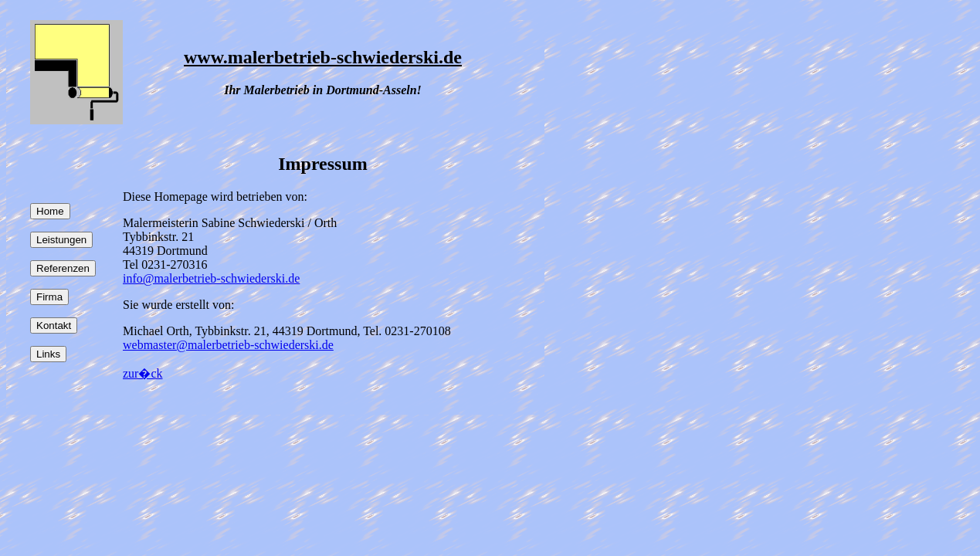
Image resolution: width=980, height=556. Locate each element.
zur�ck (143, 373)
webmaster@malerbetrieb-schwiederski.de (228, 345)
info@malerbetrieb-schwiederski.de (211, 278)
